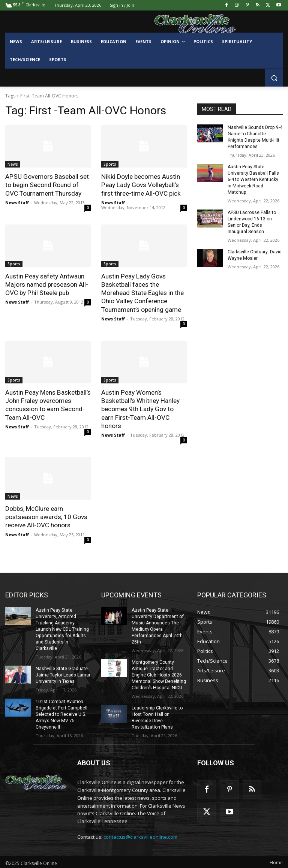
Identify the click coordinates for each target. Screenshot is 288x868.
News (13, 164)
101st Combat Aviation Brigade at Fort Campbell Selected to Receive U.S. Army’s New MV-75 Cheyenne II (61, 712)
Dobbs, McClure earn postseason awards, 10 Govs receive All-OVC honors (46, 516)
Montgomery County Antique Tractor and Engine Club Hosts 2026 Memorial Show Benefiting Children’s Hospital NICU (159, 673)
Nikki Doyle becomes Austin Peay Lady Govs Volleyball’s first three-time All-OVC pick (141, 185)
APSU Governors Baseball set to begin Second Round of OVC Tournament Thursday (46, 185)
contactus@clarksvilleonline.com (140, 834)
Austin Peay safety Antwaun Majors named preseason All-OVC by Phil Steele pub (47, 284)
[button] (274, 78)
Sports (110, 164)
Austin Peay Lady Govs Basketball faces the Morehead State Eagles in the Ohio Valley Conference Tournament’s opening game (142, 292)
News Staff (17, 202)
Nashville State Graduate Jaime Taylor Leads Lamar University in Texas (63, 673)
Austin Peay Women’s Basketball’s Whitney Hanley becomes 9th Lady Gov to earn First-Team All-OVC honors (140, 408)
